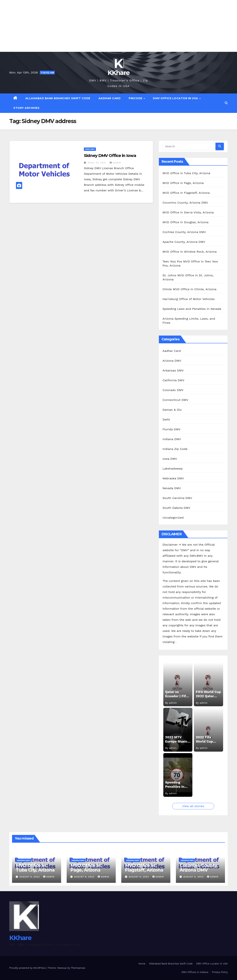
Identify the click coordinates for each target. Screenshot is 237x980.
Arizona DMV (172, 361)
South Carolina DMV (177, 498)
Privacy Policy (220, 972)
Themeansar (78, 968)
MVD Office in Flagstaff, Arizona (186, 193)
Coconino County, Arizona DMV (185, 203)
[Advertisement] (111, 26)
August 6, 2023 (30, 877)
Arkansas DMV (173, 370)
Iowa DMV (90, 149)
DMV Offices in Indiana (195, 972)
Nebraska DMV (173, 478)
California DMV (173, 380)
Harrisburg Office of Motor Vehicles (189, 299)
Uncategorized (173, 518)
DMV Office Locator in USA (176, 98)
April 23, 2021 (97, 163)
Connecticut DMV (175, 400)
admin (115, 163)
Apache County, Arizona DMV (184, 242)
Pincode (136, 98)
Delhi (166, 419)
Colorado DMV (173, 390)
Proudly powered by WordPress (28, 968)
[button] (226, 103)
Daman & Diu (172, 410)
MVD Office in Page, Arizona (183, 183)
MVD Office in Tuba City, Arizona (186, 173)
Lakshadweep (173, 469)
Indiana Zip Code (175, 449)
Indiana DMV (172, 439)
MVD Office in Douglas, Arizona (186, 222)
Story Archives (26, 108)
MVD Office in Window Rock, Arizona (190, 252)
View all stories (193, 806)
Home (142, 964)
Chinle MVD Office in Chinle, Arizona (190, 289)
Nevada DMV (172, 488)
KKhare (119, 73)
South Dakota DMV (176, 508)
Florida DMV (172, 429)
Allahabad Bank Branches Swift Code (58, 98)
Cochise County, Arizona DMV (184, 232)
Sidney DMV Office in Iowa (110, 156)
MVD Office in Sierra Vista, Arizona (188, 212)
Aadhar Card (110, 98)
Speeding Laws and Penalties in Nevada (192, 309)
